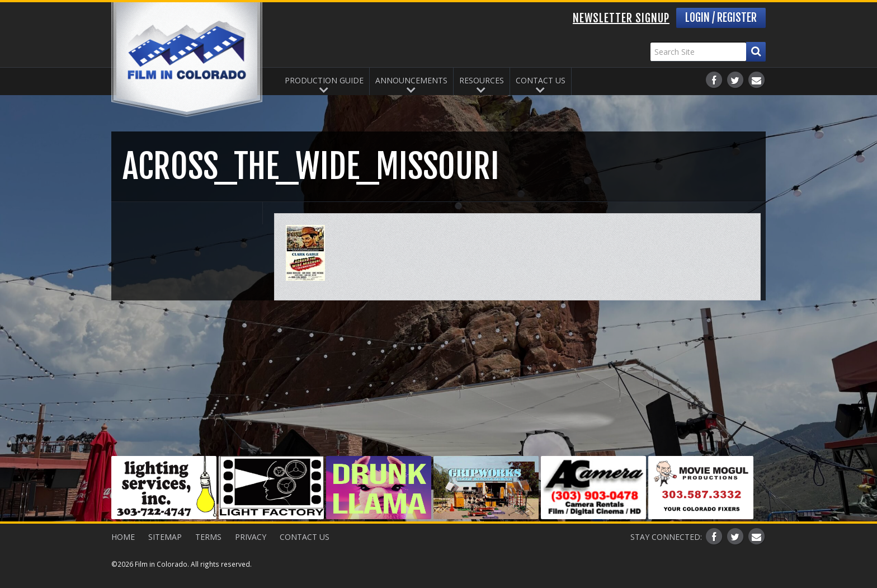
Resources (482, 80)
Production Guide (324, 80)
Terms (208, 537)
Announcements (411, 80)
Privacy (251, 537)
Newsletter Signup (621, 18)
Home (123, 537)
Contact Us (541, 80)
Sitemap (165, 537)
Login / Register (721, 18)
